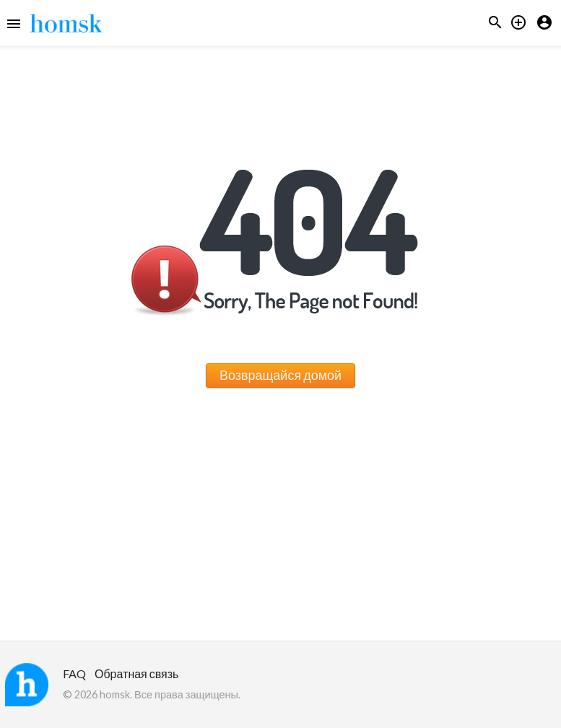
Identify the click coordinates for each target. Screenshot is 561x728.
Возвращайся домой (280, 375)
